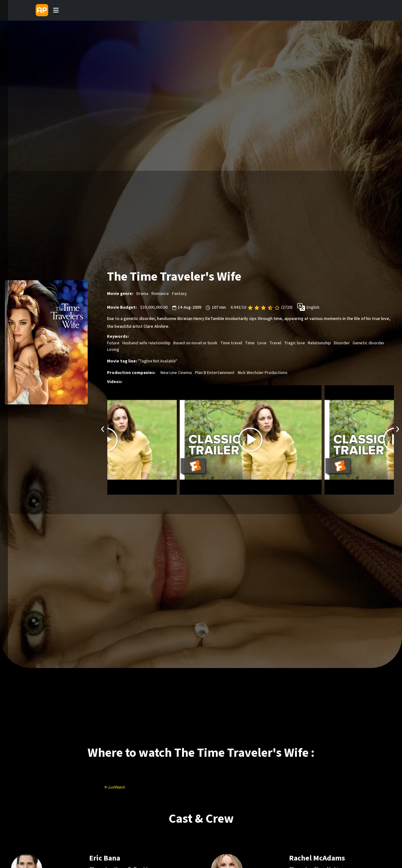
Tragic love (295, 343)
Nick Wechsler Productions (263, 372)
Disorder (342, 343)
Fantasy (179, 293)
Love (262, 343)
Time (250, 343)
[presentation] (103, 428)
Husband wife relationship (146, 343)
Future (113, 343)
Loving (113, 349)
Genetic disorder (369, 343)
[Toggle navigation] (56, 10)
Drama (142, 293)
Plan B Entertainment (215, 372)
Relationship (319, 343)
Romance (160, 293)
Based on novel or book (195, 343)
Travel (275, 343)
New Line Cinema (176, 372)
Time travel (231, 343)
